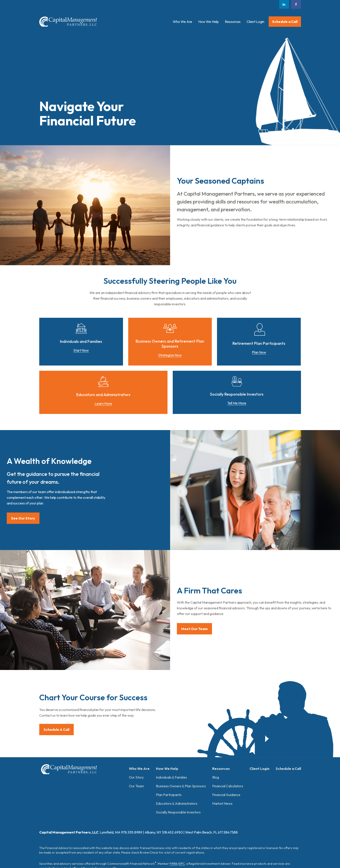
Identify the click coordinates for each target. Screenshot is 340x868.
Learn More (103, 403)
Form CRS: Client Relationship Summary (77, 824)
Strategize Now (170, 355)
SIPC (182, 797)
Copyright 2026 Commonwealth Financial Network (113, 856)
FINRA (174, 797)
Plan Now (259, 352)
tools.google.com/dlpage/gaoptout (104, 845)
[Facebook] (296, 4)
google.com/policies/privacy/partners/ (179, 841)
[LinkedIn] (284, 4)
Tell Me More (237, 403)
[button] (182, 22)
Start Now (81, 350)
